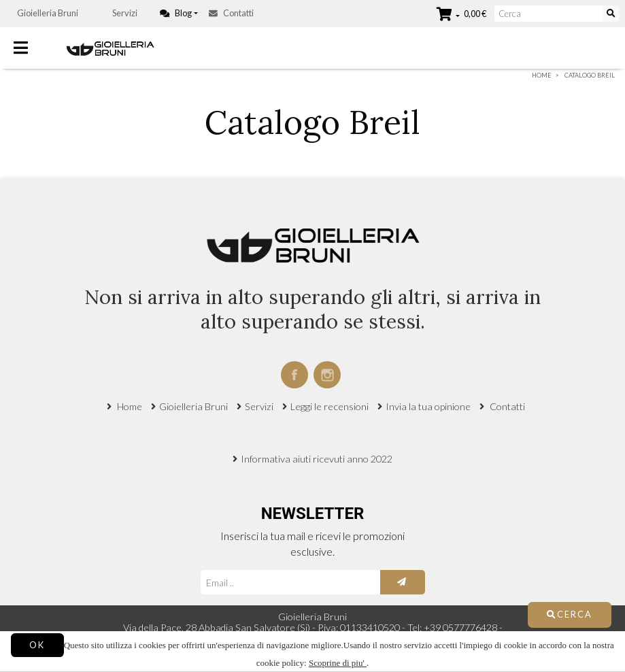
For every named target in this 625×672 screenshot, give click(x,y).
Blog (176, 13)
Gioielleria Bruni (48, 13)
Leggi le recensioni (330, 406)
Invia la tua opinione (428, 406)
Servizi (125, 13)
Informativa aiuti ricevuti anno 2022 (317, 459)
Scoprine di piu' (338, 663)
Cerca (570, 614)
